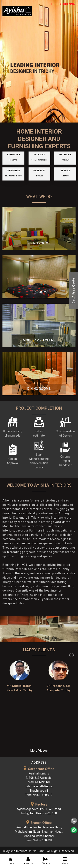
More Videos (39, 751)
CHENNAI (69, 4)
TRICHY (56, 4)
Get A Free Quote (73, 291)
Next (73, 654)
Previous (69, 654)
